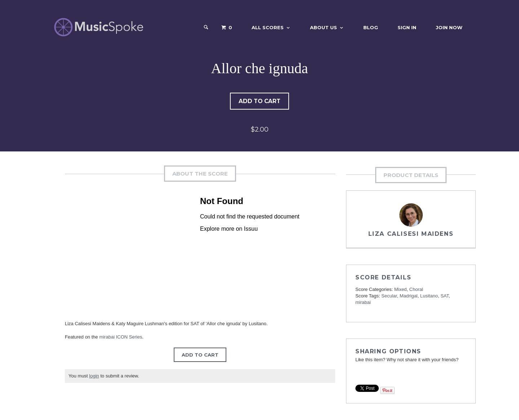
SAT (445, 296)
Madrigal (409, 296)
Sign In (407, 27)
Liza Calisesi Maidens (411, 234)
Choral (416, 290)
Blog (371, 27)
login (94, 376)
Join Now (449, 27)
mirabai (363, 303)
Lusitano (429, 296)
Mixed (401, 290)
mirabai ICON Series (121, 337)
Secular (389, 296)
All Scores (268, 27)
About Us (323, 27)
